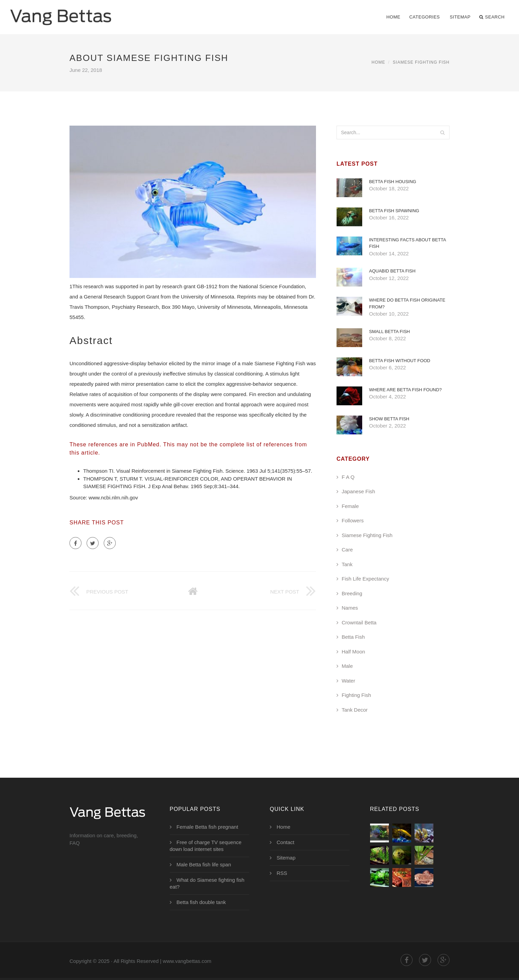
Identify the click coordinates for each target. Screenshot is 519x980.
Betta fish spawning (394, 211)
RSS (282, 873)
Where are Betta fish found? (405, 390)
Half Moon (353, 652)
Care (347, 550)
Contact (286, 842)
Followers (353, 520)
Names (350, 608)
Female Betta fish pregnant (207, 827)
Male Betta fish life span (204, 864)
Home (393, 17)
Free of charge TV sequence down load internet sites (206, 846)
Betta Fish (353, 637)
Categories (424, 17)
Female (350, 506)
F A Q (348, 477)
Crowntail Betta (359, 622)
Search (492, 17)
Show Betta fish (389, 419)
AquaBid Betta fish (392, 271)
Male (347, 666)
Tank (347, 564)
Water (348, 681)
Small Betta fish (389, 332)
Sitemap (460, 17)
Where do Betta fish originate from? (407, 303)
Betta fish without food (400, 361)
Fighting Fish (356, 695)
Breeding (352, 593)
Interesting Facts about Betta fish (407, 243)
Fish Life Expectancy (365, 579)
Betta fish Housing (393, 182)
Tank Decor (355, 710)
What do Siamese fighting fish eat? (207, 883)
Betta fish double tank (201, 902)
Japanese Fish (358, 491)
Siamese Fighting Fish (421, 62)
